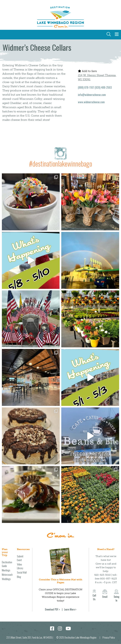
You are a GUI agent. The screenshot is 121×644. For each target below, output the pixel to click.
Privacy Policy (109, 637)
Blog (19, 577)
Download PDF (52, 609)
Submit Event (20, 558)
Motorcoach (7, 575)
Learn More (69, 609)
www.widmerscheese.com (91, 102)
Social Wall (22, 572)
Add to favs (87, 71)
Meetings (6, 570)
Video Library (20, 566)
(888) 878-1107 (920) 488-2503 (95, 87)
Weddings (6, 579)
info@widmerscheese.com (92, 95)
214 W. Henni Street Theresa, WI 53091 (97, 77)
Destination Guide (7, 564)
